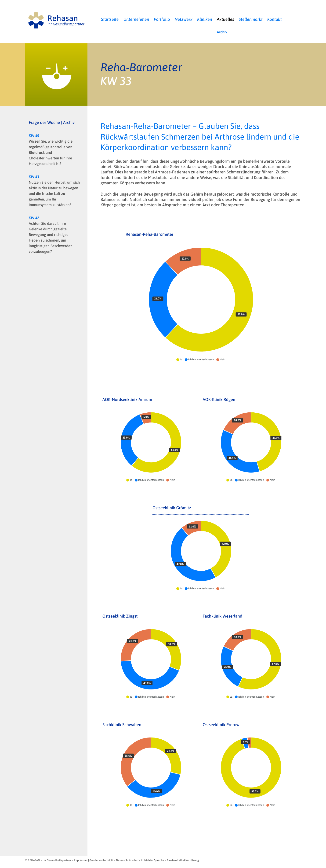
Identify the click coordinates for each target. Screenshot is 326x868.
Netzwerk (184, 19)
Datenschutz (124, 860)
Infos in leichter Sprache (149, 860)
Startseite (110, 19)
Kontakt (275, 19)
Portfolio (162, 19)
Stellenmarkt (251, 19)
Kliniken (205, 19)
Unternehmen (136, 19)
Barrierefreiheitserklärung (183, 860)
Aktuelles (225, 19)
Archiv (222, 32)
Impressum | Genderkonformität (94, 860)
